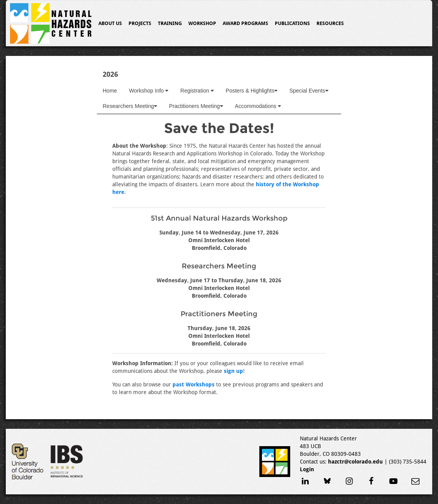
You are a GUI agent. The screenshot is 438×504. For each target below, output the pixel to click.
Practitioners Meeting (196, 106)
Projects (140, 23)
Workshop (202, 23)
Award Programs (245, 23)
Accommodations (258, 106)
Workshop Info (149, 91)
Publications (292, 23)
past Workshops (194, 384)
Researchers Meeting (130, 106)
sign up (233, 371)
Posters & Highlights (252, 91)
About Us (110, 23)
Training (170, 23)
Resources (330, 23)
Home (110, 91)
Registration (197, 91)
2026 (110, 74)
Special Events (309, 91)
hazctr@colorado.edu (355, 462)
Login (307, 469)
